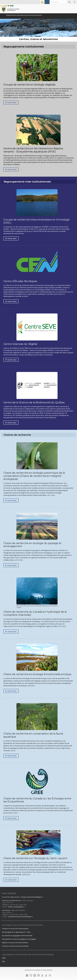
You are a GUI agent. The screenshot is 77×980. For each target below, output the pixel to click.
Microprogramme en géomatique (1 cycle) (16, 932)
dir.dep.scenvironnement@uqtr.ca (32, 897)
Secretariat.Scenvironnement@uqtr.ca (20, 917)
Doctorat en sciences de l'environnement (15, 946)
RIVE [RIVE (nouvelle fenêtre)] (3, 961)
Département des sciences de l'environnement (24, 15)
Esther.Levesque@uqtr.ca (16, 907)
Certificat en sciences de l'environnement (15, 929)
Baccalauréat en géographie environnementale (17, 936)
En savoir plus (11, 103)
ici (9, 955)
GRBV (4, 958)
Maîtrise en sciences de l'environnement (15, 943)
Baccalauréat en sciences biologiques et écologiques (19, 939)
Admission (47, 2)
